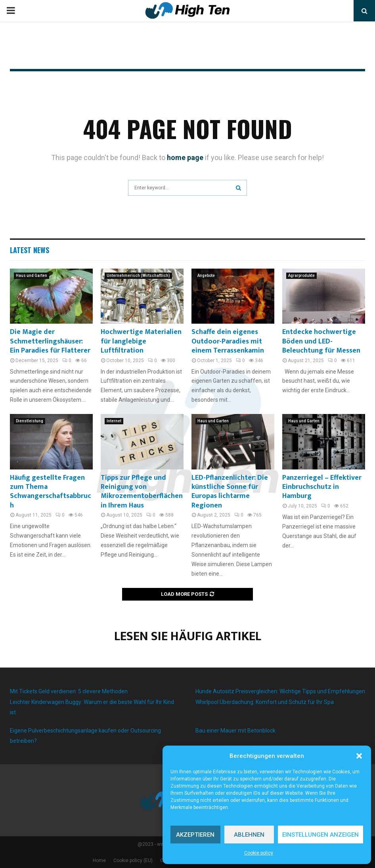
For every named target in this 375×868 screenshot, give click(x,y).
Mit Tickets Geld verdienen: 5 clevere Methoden (69, 691)
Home (99, 860)
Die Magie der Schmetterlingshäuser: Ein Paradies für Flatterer (50, 341)
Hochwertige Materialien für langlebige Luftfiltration (141, 341)
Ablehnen (249, 835)
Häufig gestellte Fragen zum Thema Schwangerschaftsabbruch (51, 492)
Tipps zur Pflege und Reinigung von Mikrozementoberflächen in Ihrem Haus (142, 492)
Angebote (206, 276)
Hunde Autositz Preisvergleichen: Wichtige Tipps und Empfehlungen (280, 691)
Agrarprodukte (301, 276)
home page (185, 157)
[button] (359, 756)
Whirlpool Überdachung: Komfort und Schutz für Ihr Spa (265, 702)
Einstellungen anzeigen (320, 835)
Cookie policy (259, 853)
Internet (114, 421)
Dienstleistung (30, 421)
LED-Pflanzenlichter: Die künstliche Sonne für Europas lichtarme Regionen (230, 492)
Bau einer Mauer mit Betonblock (235, 731)
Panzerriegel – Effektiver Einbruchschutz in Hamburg (322, 487)
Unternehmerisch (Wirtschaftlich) (138, 276)
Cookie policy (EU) (133, 860)
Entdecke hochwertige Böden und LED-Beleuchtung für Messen (321, 341)
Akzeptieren (195, 835)
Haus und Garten (32, 276)
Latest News (30, 250)
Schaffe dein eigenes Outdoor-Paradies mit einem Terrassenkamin (228, 341)
